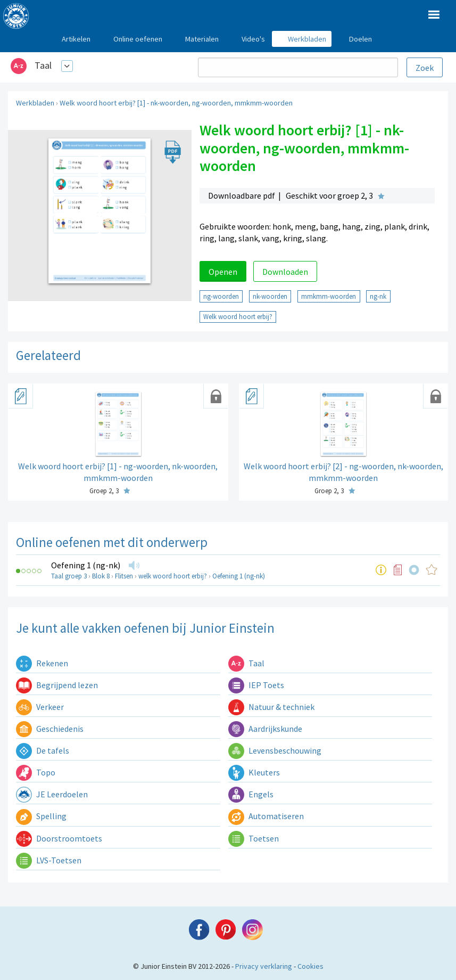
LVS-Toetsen (49, 860)
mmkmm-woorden (329, 296)
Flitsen (124, 576)
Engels (251, 794)
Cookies (310, 966)
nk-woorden (270, 296)
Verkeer (40, 707)
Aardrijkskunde (265, 729)
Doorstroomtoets (59, 838)
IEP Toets (256, 685)
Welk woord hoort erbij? (238, 316)
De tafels (43, 750)
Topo (36, 772)
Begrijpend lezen (57, 685)
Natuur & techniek (271, 707)
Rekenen (42, 663)
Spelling (41, 816)
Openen (223, 272)
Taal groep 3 (69, 576)
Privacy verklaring (264, 966)
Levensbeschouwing (275, 750)
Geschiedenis (50, 729)
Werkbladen (35, 103)
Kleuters (254, 772)
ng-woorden (221, 296)
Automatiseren (266, 816)
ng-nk (378, 296)
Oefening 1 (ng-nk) (86, 565)
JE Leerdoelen (52, 794)
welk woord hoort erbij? (173, 576)
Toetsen (254, 838)
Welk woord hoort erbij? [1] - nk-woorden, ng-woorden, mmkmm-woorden (176, 103)
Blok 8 (101, 576)
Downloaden (285, 272)
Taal (43, 65)
